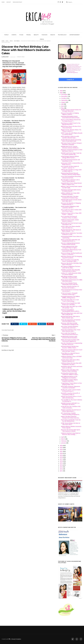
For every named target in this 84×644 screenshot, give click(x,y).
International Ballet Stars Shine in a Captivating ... (72, 237)
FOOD (21, 35)
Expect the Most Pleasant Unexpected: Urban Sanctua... (70, 417)
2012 (61, 469)
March (63, 439)
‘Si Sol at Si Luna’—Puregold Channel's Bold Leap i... (69, 294)
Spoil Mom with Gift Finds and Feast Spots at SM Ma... (72, 367)
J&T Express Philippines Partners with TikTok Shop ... (71, 267)
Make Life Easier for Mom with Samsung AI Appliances (70, 340)
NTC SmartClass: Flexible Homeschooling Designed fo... (71, 414)
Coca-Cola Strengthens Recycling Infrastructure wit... (71, 177)
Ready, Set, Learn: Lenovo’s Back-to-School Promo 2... (71, 390)
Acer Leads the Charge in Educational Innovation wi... (70, 334)
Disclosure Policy (17, 2)
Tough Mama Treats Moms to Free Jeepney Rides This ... (71, 384)
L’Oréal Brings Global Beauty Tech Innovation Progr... (71, 250)
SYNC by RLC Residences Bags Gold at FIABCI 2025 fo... (71, 170)
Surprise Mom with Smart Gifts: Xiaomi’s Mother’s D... (70, 360)
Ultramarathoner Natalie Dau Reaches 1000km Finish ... (70, 347)
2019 (61, 455)
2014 (61, 465)
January (64, 443)
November (65, 96)
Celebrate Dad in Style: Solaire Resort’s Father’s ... (70, 220)
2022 (61, 449)
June (63, 106)
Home (3, 2)
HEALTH (53, 35)
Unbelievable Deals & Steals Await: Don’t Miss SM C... (71, 200)
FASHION (45, 35)
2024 (61, 445)
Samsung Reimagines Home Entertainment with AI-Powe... (71, 117)
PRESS (42, 39)
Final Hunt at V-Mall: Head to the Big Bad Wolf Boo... (71, 124)
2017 (61, 459)
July (63, 104)
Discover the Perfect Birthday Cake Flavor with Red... (71, 264)
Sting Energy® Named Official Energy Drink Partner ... (70, 157)
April (63, 437)
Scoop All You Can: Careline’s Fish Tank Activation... (71, 407)
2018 (61, 457)
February (64, 441)
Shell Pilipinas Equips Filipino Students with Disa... (69, 380)
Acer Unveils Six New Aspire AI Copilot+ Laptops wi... (70, 167)
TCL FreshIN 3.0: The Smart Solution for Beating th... (72, 400)
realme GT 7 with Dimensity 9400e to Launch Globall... (71, 274)
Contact (9, 2)
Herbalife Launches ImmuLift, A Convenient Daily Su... (70, 394)
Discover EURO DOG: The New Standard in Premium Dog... (70, 197)
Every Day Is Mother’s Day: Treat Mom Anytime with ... (71, 330)
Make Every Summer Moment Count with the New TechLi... (72, 350)
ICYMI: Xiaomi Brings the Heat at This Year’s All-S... (71, 424)
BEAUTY (36, 35)
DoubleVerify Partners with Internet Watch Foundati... (69, 337)
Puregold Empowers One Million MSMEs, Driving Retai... (70, 297)
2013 (61, 467)
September (65, 100)
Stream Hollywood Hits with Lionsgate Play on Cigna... (69, 247)
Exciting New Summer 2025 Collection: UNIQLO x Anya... (70, 374)
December (64, 94)
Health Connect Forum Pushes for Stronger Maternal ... (71, 110)
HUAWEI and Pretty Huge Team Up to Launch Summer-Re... (71, 154)
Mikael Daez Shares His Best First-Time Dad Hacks (71, 127)
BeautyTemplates (16, 639)
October (64, 98)
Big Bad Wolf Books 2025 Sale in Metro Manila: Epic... (70, 317)
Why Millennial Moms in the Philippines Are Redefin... (69, 377)
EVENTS (14, 35)
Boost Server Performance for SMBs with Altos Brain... (72, 280)
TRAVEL (29, 35)
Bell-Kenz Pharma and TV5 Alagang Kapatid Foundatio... (71, 257)
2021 (61, 451)
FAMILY (7, 35)
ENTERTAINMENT (75, 35)
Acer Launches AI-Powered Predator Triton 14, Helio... (69, 217)
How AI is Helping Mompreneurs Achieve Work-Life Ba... (70, 244)
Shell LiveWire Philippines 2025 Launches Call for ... (70, 207)
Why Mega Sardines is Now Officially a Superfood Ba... (69, 277)
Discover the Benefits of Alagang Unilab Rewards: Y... (71, 204)
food (7, 41)
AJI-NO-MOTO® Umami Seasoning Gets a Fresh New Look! (71, 140)
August (64, 102)
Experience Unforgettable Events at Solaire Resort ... (71, 190)
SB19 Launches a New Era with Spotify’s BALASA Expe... (70, 137)
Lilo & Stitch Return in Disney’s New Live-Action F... (72, 290)
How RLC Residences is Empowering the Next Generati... (72, 344)
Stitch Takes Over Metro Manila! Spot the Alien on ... (71, 227)
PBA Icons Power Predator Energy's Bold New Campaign (71, 144)
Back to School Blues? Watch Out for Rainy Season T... (71, 120)
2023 (61, 447)
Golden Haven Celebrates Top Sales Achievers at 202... (72, 234)
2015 (61, 463)
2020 (61, 453)
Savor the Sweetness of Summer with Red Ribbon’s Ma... (71, 320)
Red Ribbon (17, 41)
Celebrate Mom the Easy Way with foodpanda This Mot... (71, 364)
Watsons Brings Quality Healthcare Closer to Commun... (71, 254)
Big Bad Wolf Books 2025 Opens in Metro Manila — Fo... (71, 230)
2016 (61, 461)
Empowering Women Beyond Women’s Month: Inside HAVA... (71, 174)
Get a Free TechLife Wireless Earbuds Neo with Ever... (70, 327)
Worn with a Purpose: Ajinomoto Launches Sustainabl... (71, 387)
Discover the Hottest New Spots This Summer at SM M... (71, 430)
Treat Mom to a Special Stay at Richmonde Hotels (70, 354)
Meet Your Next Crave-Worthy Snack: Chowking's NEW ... (70, 260)
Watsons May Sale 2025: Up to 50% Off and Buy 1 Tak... (71, 307)
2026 (61, 91)
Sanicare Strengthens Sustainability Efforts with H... (70, 310)
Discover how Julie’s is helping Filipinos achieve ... (70, 114)
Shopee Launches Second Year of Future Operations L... (71, 410)
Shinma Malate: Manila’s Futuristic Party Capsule (71, 427)
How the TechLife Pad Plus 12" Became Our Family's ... (70, 287)
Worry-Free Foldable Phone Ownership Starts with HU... (70, 284)
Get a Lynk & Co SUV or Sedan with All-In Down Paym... (71, 210)
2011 (61, 471)
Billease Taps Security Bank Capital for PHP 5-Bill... (71, 187)
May (63, 108)
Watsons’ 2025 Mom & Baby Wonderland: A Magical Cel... (70, 324)
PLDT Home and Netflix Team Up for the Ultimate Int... (71, 421)
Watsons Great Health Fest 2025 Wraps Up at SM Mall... (71, 304)
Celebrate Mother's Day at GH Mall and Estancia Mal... (71, 357)
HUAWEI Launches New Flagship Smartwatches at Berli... (70, 270)
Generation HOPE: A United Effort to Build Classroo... (72, 164)
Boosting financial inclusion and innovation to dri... (70, 160)
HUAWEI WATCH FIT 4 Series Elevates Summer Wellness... (70, 147)
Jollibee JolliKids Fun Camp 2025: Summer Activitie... (70, 194)
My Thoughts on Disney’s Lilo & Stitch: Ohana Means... (70, 180)
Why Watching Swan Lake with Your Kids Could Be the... (72, 314)
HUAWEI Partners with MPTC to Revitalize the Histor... (70, 404)
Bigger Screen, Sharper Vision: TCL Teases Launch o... (71, 130)
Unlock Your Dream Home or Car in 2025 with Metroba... (71, 397)
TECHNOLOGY (62, 35)
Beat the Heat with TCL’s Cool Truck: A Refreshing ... (70, 300)
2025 (61, 93)
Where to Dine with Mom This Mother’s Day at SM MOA (70, 370)
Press (11, 41)
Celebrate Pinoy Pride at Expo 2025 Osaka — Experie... (71, 214)
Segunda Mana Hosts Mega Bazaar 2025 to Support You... (71, 184)
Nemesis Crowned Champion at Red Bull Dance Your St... (72, 150)
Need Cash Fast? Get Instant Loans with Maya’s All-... (71, 224)
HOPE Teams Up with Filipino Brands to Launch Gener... (72, 134)
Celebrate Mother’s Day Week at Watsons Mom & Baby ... (71, 434)
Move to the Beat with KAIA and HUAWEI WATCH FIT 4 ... (70, 240)
